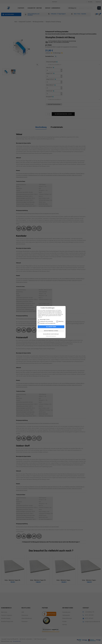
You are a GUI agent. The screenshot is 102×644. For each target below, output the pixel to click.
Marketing (60, 321)
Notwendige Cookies (44, 320)
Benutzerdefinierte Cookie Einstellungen (51, 334)
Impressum (54, 336)
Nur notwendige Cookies (51, 331)
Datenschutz (48, 336)
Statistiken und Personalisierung (46, 323)
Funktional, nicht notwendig (45, 321)
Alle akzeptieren (51, 327)
